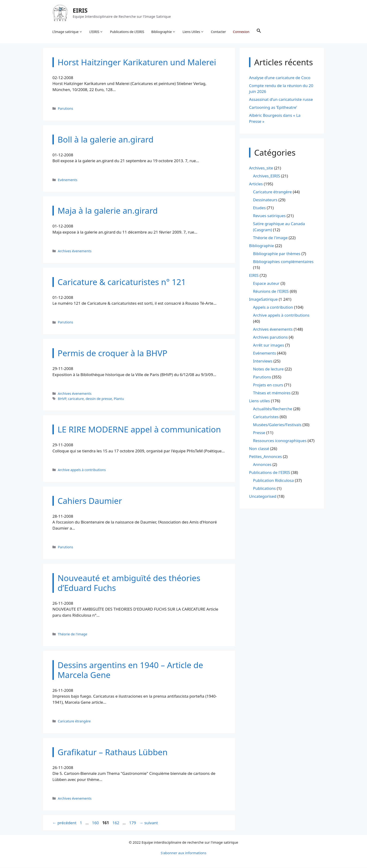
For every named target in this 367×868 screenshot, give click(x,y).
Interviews (263, 361)
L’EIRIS (96, 32)
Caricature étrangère (74, 721)
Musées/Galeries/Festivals (277, 425)
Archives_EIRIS (266, 176)
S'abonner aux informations (183, 853)
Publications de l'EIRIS (270, 473)
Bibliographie (164, 32)
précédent (64, 823)
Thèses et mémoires (272, 393)
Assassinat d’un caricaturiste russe (281, 100)
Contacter (219, 32)
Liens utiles (259, 401)
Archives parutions (270, 337)
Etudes (259, 208)
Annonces (262, 465)
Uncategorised (263, 496)
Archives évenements (75, 251)
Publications (264, 489)
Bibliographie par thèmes (277, 254)
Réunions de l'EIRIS (271, 292)
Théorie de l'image (73, 634)
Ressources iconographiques (280, 441)
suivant (149, 823)
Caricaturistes (266, 417)
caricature (76, 399)
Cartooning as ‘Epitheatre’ (273, 108)
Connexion (241, 32)
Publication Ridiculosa (273, 481)
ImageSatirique (263, 300)
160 (96, 823)
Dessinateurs (265, 200)
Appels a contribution (273, 308)
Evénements (68, 180)
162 (116, 823)
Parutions (65, 109)
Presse (259, 433)
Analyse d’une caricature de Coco (280, 78)
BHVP (62, 399)
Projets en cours (268, 385)
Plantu (119, 399)
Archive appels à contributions (82, 470)
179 (133, 823)
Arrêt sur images (269, 345)
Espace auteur (266, 284)
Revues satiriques (269, 216)
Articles (256, 184)
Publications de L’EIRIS (127, 32)
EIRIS (80, 10)
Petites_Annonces (265, 457)
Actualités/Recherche (273, 409)
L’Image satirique (67, 32)
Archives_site (261, 168)
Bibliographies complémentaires (283, 262)
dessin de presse (99, 399)
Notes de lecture (268, 369)
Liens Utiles (193, 32)
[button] (259, 32)
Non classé (259, 449)
